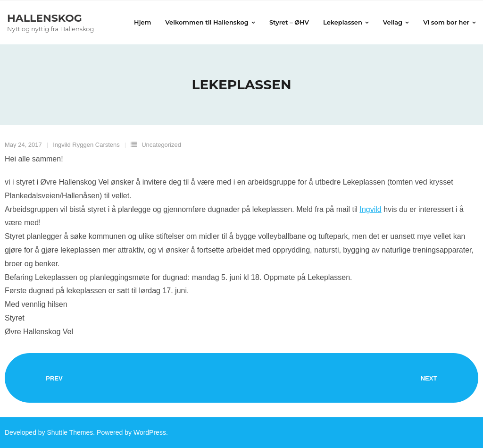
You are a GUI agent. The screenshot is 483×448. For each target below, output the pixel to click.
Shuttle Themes (70, 432)
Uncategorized (161, 145)
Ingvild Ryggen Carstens (86, 145)
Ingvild (370, 209)
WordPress (150, 432)
